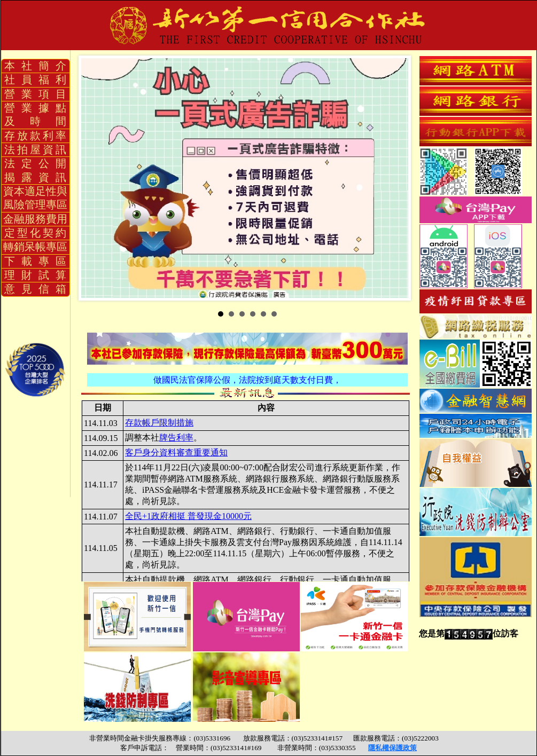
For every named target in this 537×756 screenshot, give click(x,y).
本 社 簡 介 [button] (35, 66)
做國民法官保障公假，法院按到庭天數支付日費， (247, 380)
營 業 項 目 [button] (35, 94)
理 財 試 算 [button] (35, 275)
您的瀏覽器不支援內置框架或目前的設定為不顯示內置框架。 (246, 491)
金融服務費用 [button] (35, 219)
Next (400, 178)
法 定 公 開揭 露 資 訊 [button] (35, 170)
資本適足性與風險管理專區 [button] (35, 198)
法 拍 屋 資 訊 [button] (35, 149)
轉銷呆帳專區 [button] (35, 247)
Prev (95, 178)
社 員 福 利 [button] (35, 80)
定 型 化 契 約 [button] (35, 233)
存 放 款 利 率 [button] (35, 136)
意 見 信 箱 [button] (35, 289)
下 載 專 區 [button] (35, 261)
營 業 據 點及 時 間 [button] (35, 115)
